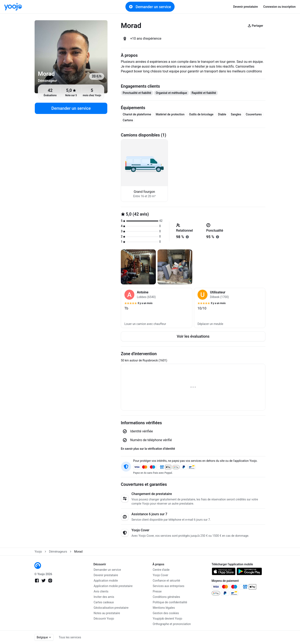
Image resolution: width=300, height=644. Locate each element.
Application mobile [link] (106, 581)
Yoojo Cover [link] (161, 575)
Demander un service (150, 7)
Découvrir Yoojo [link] (104, 619)
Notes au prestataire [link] (107, 613)
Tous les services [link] (70, 637)
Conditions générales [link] (166, 597)
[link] (13, 7)
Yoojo (38, 552)
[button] (157, 308)
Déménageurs (58, 552)
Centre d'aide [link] (161, 570)
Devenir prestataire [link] (245, 7)
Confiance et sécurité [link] (166, 581)
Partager (255, 26)
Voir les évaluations (193, 336)
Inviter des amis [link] (104, 597)
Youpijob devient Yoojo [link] (167, 619)
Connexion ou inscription (279, 7)
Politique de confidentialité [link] (170, 602)
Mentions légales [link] (164, 608)
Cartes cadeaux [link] (104, 602)
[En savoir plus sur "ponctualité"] (217, 237)
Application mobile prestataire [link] (113, 586)
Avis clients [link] (101, 591)
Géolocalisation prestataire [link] (111, 608)
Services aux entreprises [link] (169, 586)
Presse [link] (157, 591)
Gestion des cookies (166, 613)
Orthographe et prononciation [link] (172, 624)
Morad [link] (78, 552)
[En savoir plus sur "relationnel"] (187, 237)
